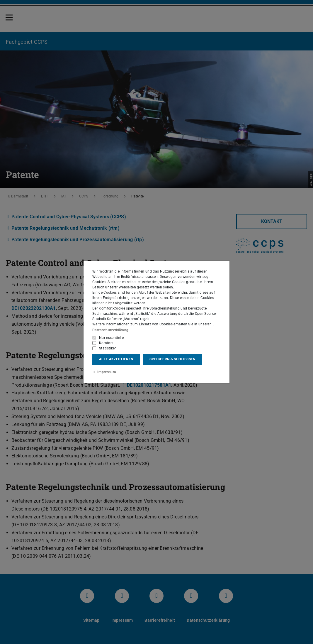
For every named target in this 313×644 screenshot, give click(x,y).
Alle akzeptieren (116, 359)
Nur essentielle (111, 337)
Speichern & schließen (172, 359)
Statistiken (108, 348)
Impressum (104, 372)
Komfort (106, 343)
